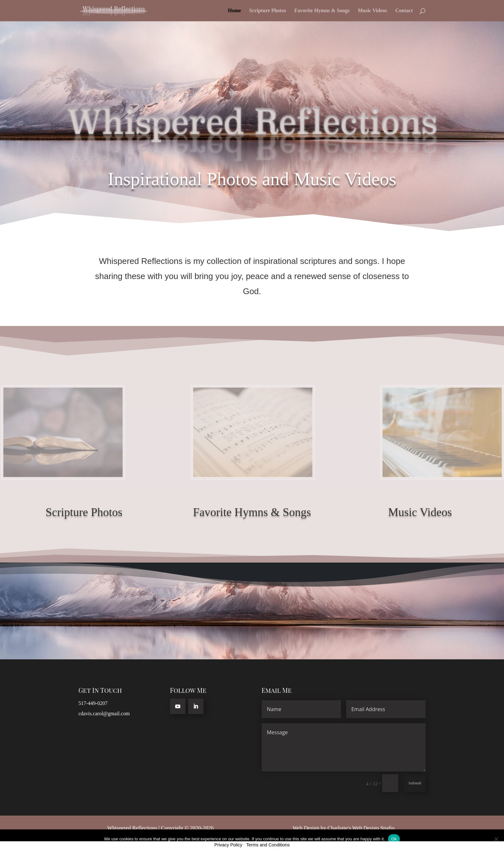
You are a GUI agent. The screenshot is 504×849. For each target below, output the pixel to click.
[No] (496, 839)
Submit (415, 783)
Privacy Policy (228, 845)
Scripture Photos (268, 11)
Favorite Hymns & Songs (322, 11)
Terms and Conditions (268, 845)
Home (234, 11)
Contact (404, 11)
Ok (394, 839)
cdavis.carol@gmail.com (104, 714)
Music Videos (372, 11)
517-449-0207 (93, 703)
